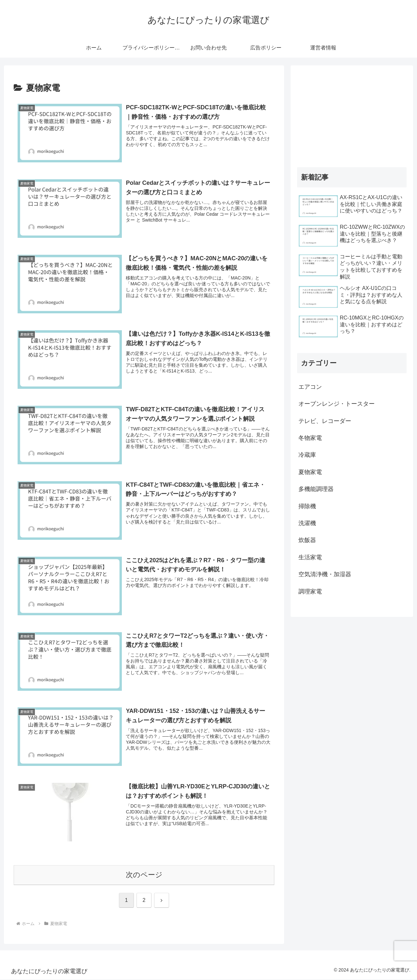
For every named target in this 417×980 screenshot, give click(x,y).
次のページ (144, 876)
